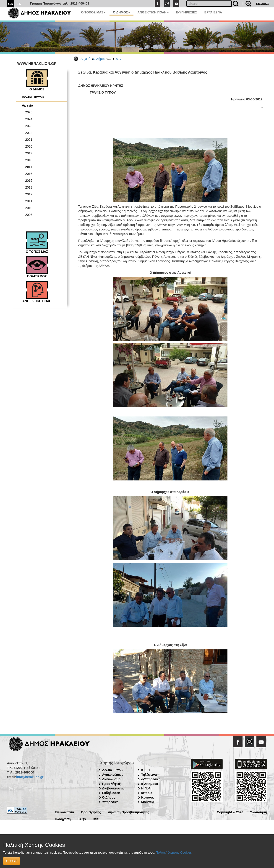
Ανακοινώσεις (113, 775)
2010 (29, 208)
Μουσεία (148, 802)
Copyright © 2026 (230, 812)
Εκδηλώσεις (111, 793)
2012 (29, 194)
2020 (29, 146)
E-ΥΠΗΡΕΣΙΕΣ (187, 12)
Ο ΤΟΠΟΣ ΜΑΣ (93, 12)
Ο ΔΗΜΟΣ (121, 12)
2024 (29, 119)
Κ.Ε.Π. (146, 770)
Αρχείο (27, 105)
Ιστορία (147, 793)
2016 (29, 174)
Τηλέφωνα (149, 775)
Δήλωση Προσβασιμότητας (129, 812)
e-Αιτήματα (150, 784)
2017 (118, 59)
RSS (96, 819)
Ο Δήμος (99, 59)
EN (19, 4)
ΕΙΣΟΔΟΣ (263, 4)
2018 (29, 160)
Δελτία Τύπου (33, 97)
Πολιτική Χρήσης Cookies (174, 853)
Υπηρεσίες (110, 802)
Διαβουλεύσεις (113, 788)
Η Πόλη (147, 788)
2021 (29, 140)
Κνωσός (147, 797)
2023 (29, 126)
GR (11, 4)
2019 (29, 153)
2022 (29, 133)
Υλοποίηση (259, 812)
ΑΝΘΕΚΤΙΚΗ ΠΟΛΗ (153, 12)
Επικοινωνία (65, 812)
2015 (29, 181)
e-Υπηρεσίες (151, 779)
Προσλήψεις (112, 784)
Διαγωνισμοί (112, 779)
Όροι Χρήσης (91, 812)
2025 (29, 112)
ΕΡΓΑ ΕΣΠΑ (213, 12)
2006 (29, 215)
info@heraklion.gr (30, 777)
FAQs (82, 819)
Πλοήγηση (63, 819)
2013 (29, 187)
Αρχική (85, 59)
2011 (29, 201)
